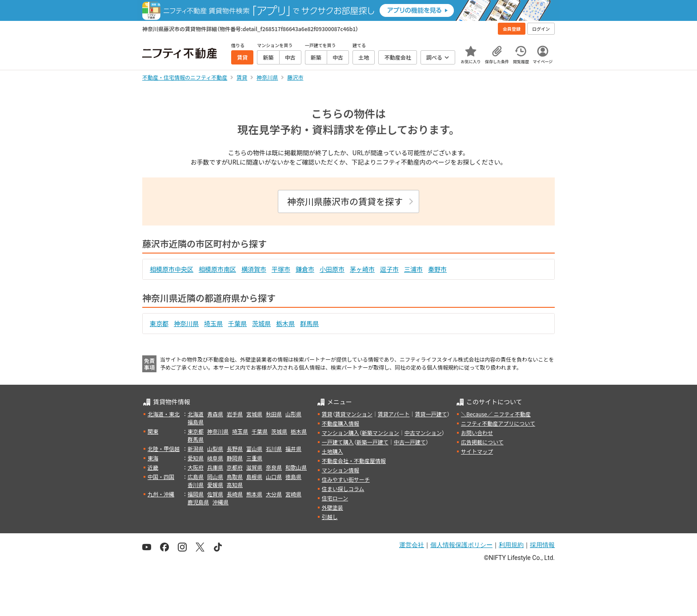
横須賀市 (254, 269)
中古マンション (423, 433)
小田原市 (332, 269)
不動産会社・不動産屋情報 (354, 461)
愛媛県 (215, 485)
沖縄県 (220, 502)
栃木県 (285, 323)
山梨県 (215, 449)
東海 (153, 458)
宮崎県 (293, 494)
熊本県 (254, 494)
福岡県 (196, 494)
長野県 (235, 449)
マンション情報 (340, 470)
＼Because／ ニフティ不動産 (496, 414)
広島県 (196, 477)
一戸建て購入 (338, 442)
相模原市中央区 (172, 269)
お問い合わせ (477, 433)
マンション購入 (340, 433)
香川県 (196, 485)
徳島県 (293, 477)
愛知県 (196, 458)
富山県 (254, 449)
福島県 (196, 422)
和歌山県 (296, 467)
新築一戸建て (373, 442)
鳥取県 (235, 477)
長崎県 (235, 494)
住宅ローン (335, 498)
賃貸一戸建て (431, 414)
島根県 (254, 477)
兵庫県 (215, 467)
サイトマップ (477, 451)
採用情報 (542, 545)
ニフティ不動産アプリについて (498, 423)
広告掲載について (482, 442)
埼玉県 (213, 323)
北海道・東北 (164, 414)
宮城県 (254, 414)
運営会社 (412, 545)
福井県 (293, 449)
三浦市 (413, 269)
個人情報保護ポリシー (461, 545)
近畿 (153, 467)
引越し (330, 517)
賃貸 (327, 414)
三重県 (254, 458)
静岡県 (235, 458)
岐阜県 (215, 458)
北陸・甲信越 (164, 449)
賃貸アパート (394, 414)
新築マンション (381, 433)
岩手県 (235, 414)
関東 (153, 431)
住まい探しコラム (343, 489)
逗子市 (389, 269)
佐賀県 (215, 494)
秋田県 (274, 414)
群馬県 (309, 323)
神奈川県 (186, 323)
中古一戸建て (410, 442)
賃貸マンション (354, 414)
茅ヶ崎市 (362, 269)
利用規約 (511, 545)
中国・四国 (161, 477)
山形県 (293, 414)
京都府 (235, 467)
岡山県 (215, 477)
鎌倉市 (305, 269)
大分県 (274, 494)
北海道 (196, 414)
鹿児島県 (198, 502)
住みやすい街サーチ (346, 479)
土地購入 (332, 451)
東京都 (159, 323)
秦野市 (437, 269)
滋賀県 (254, 467)
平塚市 (281, 269)
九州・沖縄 (161, 494)
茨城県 (261, 323)
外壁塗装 (332, 507)
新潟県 (196, 449)
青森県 (215, 414)
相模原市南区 (217, 269)
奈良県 (274, 467)
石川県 (274, 449)
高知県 (235, 485)
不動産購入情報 (340, 423)
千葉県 (237, 323)
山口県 (274, 477)
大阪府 (196, 467)
